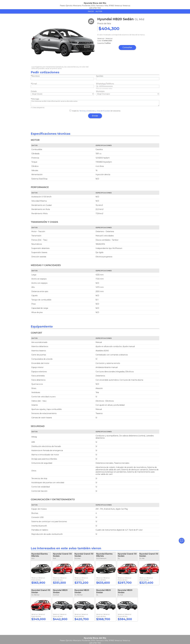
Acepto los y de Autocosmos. (95, 111)
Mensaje (36, 99)
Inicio (91, 11)
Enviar (95, 116)
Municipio (100, 91)
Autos (99, 11)
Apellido (100, 76)
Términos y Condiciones (87, 111)
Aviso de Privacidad (103, 111)
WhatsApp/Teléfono (105, 84)
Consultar (127, 47)
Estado (34, 91)
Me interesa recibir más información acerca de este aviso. (95, 103)
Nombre (36, 76)
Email (34, 84)
